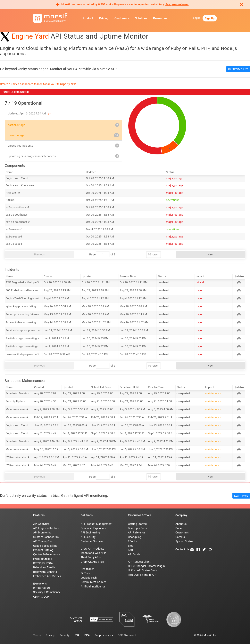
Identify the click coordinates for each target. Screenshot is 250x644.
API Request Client (139, 562)
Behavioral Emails (44, 567)
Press (179, 528)
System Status (184, 541)
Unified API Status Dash (142, 570)
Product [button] (88, 18)
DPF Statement (127, 635)
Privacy (50, 635)
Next (210, 254)
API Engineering (90, 532)
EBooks (133, 541)
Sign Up (210, 18)
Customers (122, 18)
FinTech (85, 573)
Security (65, 635)
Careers (180, 537)
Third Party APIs (91, 557)
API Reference (137, 532)
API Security (88, 537)
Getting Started (137, 524)
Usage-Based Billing (45, 546)
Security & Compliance (47, 592)
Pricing (104, 18)
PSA (77, 635)
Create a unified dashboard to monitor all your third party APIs (38, 84)
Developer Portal (43, 563)
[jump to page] (103, 254)
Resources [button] (160, 18)
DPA (87, 635)
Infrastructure (42, 588)
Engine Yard (30, 36)
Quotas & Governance (47, 554)
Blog (131, 546)
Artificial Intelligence (93, 586)
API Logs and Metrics (46, 528)
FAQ (130, 550)
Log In (197, 18)
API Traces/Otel (43, 541)
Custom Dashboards (46, 537)
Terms (37, 635)
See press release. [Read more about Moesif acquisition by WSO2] (177, 4)
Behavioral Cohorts (45, 572)
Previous (40, 254)
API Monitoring (42, 532)
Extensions (40, 584)
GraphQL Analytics (92, 562)
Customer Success (92, 541)
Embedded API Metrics (47, 576)
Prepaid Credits (43, 559)
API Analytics (41, 524)
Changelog (135, 537)
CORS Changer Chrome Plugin (146, 566)
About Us (181, 524)
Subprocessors (104, 635)
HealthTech (88, 569)
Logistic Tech (89, 578)
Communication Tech (94, 582)
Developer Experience (94, 528)
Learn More (241, 496)
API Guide (134, 554)
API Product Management (97, 524)
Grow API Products (92, 549)
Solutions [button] (141, 18)
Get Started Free (238, 69)
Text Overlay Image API (142, 575)
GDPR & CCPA (42, 597)
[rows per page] (154, 255)
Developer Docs (137, 528)
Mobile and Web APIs (94, 553)
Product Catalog (43, 550)
